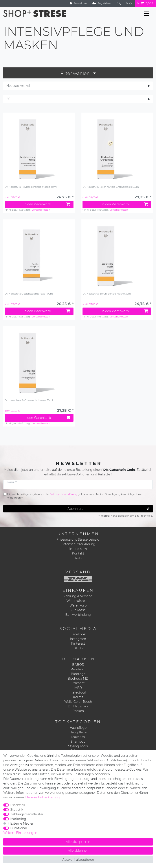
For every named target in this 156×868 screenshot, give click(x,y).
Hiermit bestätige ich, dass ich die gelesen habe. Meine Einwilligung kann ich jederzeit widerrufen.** (75, 496)
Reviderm (78, 669)
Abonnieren (108, 509)
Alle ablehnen (78, 851)
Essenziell (18, 805)
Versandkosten (41, 210)
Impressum (78, 549)
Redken (78, 711)
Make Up (78, 737)
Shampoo (78, 742)
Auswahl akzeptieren (78, 860)
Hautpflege (78, 732)
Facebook (78, 634)
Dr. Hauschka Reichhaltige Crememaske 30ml (111, 187)
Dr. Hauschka (78, 706)
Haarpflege (78, 728)
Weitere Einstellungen (20, 833)
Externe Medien (22, 823)
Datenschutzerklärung (78, 544)
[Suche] (119, 3)
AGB (78, 558)
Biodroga (78, 674)
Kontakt (78, 553)
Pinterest (78, 644)
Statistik (17, 810)
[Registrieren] (102, 3)
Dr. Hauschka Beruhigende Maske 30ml (107, 294)
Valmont (78, 683)
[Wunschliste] (129, 3)
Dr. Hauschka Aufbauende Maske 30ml (29, 400)
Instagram (78, 639)
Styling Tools (78, 746)
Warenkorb (78, 605)
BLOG (78, 648)
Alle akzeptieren (78, 842)
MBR (78, 688)
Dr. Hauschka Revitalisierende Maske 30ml (31, 187)
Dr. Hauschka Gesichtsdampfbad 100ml (29, 294)
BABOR (78, 665)
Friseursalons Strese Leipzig (78, 540)
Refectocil (78, 692)
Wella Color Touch (78, 702)
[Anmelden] (78, 3)
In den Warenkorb (47, 204)
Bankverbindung (78, 615)
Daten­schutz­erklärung (43, 797)
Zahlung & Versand (78, 596)
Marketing (18, 819)
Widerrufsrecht (78, 601)
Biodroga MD (78, 679)
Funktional (19, 828)
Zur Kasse (78, 610)
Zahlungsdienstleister (27, 814)
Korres (78, 697)
